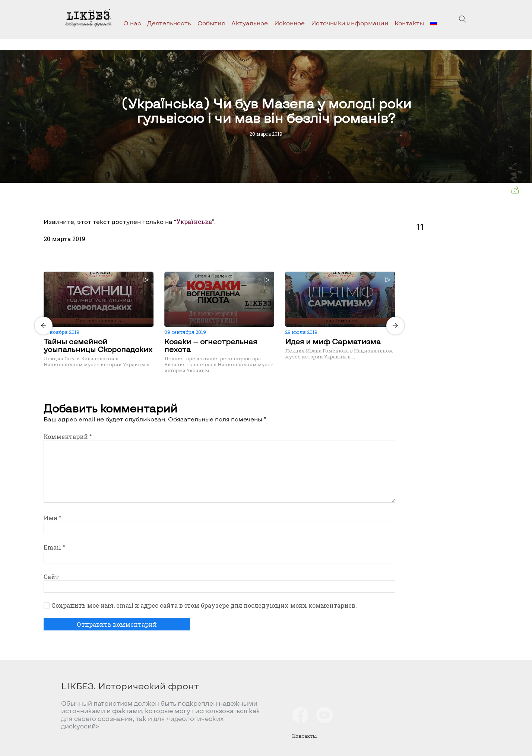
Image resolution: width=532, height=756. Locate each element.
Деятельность (169, 23)
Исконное (289, 23)
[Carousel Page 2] (222, 271)
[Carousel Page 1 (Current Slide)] (217, 271)
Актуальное (250, 23)
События (211, 23)
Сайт (51, 577)
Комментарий (68, 436)
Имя (52, 518)
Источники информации (350, 23)
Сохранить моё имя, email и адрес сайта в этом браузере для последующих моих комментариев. (204, 605)
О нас (132, 23)
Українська (194, 222)
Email (54, 547)
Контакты (409, 23)
